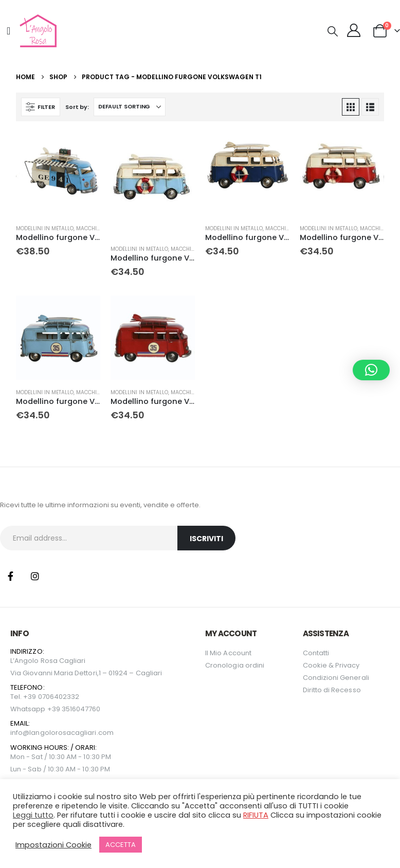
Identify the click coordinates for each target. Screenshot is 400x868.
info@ (20, 733)
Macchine (90, 228)
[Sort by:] (130, 107)
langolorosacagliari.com (71, 733)
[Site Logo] (37, 31)
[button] (333, 31)
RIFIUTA (256, 815)
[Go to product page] (58, 174)
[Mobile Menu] (8, 31)
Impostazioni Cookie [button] (53, 845)
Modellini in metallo (45, 228)
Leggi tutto (33, 815)
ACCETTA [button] (121, 845)
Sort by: (77, 107)
